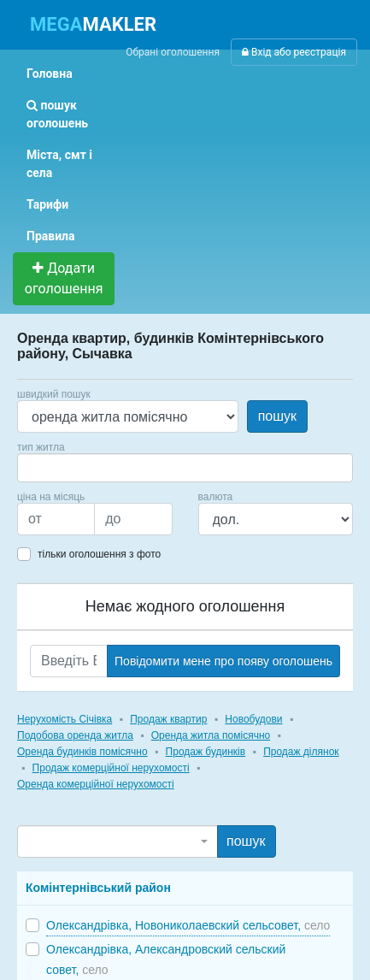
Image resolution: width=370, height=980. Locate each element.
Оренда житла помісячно (211, 735)
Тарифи (47, 204)
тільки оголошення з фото (99, 554)
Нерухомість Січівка (65, 719)
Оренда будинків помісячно (82, 752)
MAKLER (93, 24)
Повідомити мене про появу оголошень (223, 661)
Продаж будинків (206, 752)
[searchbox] (48, 468)
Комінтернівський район (98, 888)
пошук (277, 416)
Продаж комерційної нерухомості (111, 768)
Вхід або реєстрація (294, 52)
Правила (51, 236)
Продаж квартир (168, 719)
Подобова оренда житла (75, 735)
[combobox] (185, 468)
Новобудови (253, 719)
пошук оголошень (57, 114)
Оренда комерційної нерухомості (96, 784)
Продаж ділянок (301, 752)
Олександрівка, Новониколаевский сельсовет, (188, 925)
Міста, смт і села (59, 164)
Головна (50, 74)
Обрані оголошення (173, 52)
